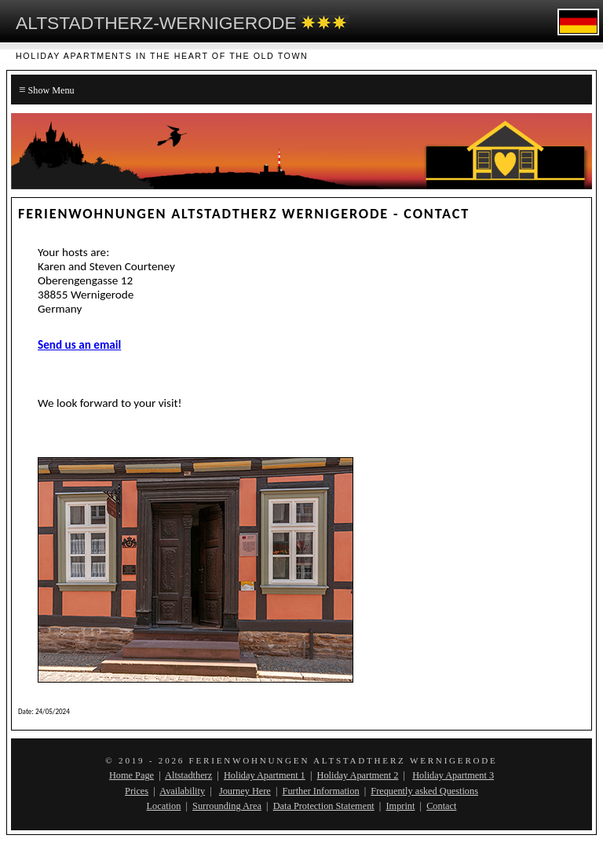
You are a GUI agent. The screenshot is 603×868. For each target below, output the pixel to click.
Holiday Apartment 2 (358, 775)
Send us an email (79, 345)
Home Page (132, 775)
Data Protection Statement (324, 806)
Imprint (400, 806)
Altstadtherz (188, 775)
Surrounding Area (227, 806)
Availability (182, 791)
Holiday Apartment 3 (453, 775)
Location (164, 806)
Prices (137, 791)
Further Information (321, 791)
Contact (441, 806)
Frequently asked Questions (424, 791)
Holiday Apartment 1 (265, 775)
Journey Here (245, 791)
